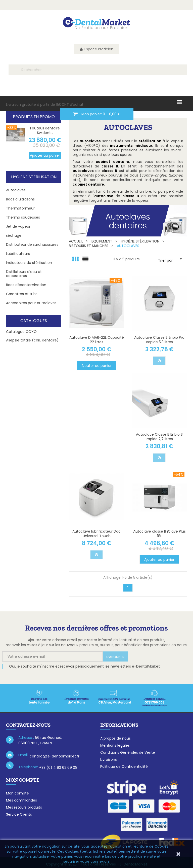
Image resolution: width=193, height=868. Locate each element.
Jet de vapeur (18, 226)
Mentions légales (115, 745)
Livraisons (109, 759)
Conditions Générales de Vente (128, 752)
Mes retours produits (24, 807)
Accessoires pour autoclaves (31, 303)
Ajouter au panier (45, 155)
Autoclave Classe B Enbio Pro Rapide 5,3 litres (159, 340)
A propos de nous (115, 738)
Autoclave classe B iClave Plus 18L (159, 534)
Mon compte (17, 793)
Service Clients (19, 814)
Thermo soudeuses (23, 217)
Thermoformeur (20, 208)
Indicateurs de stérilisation (29, 263)
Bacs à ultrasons (20, 199)
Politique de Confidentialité (124, 767)
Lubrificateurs (18, 254)
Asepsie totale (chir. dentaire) (32, 340)
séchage (14, 235)
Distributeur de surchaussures (32, 245)
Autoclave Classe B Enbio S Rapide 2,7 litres (159, 437)
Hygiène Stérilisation (34, 177)
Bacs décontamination (26, 285)
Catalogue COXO (21, 332)
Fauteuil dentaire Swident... (45, 130)
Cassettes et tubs (22, 294)
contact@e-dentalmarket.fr (55, 756)
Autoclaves (16, 190)
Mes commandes (21, 800)
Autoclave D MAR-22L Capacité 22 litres (97, 340)
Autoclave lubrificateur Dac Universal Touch (96, 534)
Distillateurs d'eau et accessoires (24, 274)
